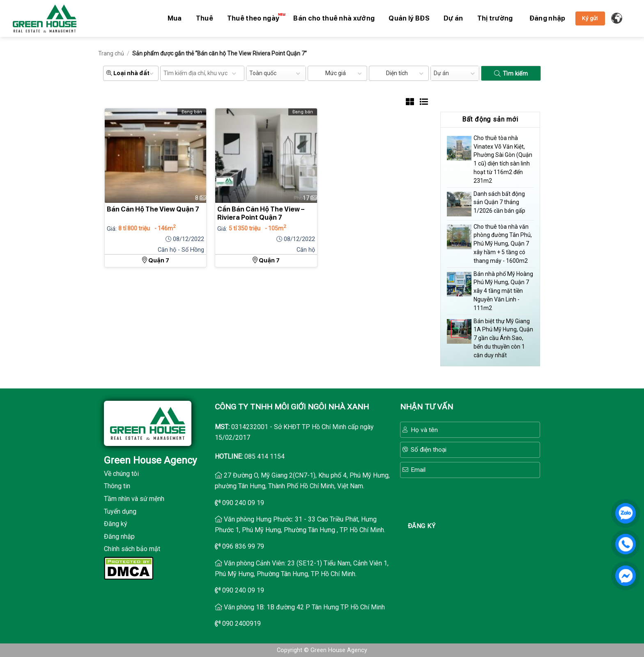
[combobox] (276, 73)
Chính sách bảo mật (132, 549)
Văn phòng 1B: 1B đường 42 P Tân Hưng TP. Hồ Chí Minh (304, 607)
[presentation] (470, 498)
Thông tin (117, 486)
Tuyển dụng (120, 511)
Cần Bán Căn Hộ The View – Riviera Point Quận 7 (261, 213)
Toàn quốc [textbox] (263, 73)
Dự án (453, 18)
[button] (547, 18)
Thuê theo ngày (255, 18)
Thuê (205, 18)
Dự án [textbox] (441, 73)
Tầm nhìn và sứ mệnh (134, 499)
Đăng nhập (119, 536)
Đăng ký (116, 524)
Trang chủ (111, 53)
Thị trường (495, 18)
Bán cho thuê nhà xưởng (334, 18)
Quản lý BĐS (409, 18)
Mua (175, 18)
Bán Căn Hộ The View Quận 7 (153, 209)
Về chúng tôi (121, 474)
